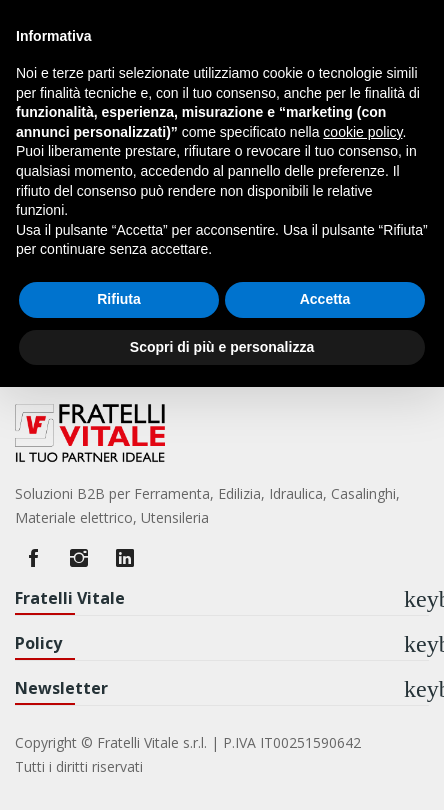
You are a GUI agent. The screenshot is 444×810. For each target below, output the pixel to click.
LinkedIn (125, 558)
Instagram (79, 558)
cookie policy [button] (362, 132)
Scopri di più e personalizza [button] (222, 347)
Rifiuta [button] (119, 299)
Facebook (33, 558)
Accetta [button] (325, 299)
